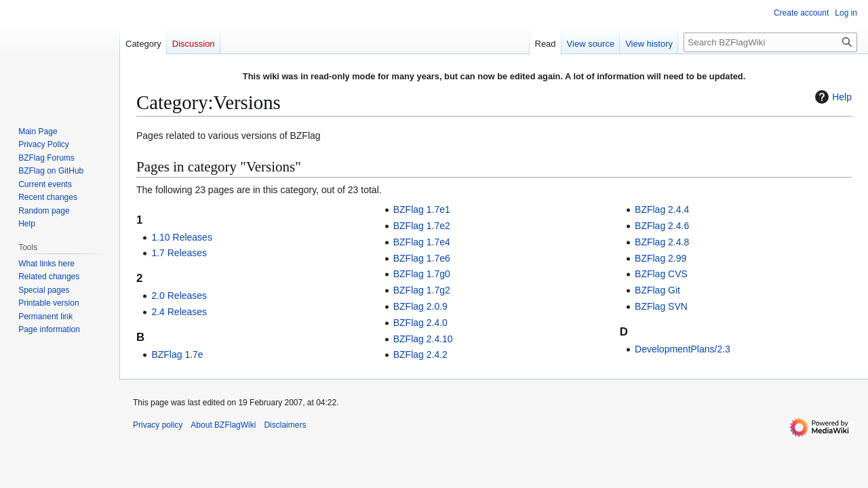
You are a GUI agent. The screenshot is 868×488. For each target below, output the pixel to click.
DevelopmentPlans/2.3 (683, 349)
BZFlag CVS (661, 274)
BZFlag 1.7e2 (422, 226)
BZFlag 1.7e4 (422, 242)
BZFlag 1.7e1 (422, 209)
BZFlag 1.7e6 (422, 258)
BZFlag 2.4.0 (420, 323)
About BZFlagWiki (223, 425)
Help (832, 97)
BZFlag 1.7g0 (422, 274)
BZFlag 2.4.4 (662, 209)
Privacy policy (158, 425)
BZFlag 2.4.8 (662, 242)
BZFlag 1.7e (177, 354)
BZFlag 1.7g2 (422, 290)
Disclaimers (285, 425)
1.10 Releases (182, 237)
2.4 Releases (179, 312)
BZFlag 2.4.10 (423, 339)
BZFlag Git (657, 290)
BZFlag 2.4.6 (662, 226)
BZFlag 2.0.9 (420, 306)
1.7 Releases (179, 253)
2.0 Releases (179, 296)
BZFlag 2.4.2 (420, 354)
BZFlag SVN (661, 306)
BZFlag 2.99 (660, 258)
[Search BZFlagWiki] (770, 42)
